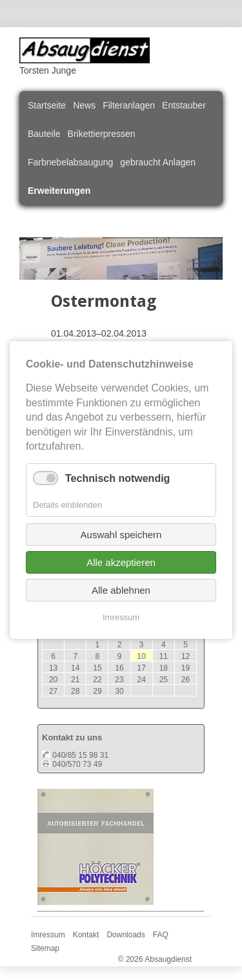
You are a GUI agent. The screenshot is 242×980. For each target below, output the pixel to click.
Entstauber (184, 105)
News (84, 105)
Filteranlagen (129, 105)
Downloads (126, 935)
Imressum (48, 935)
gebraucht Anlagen (158, 162)
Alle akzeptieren (121, 562)
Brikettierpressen (102, 134)
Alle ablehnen (121, 590)
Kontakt (86, 935)
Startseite (47, 105)
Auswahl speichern (121, 535)
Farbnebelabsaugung (70, 162)
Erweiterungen (59, 191)
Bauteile (44, 134)
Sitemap (45, 948)
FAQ (161, 935)
